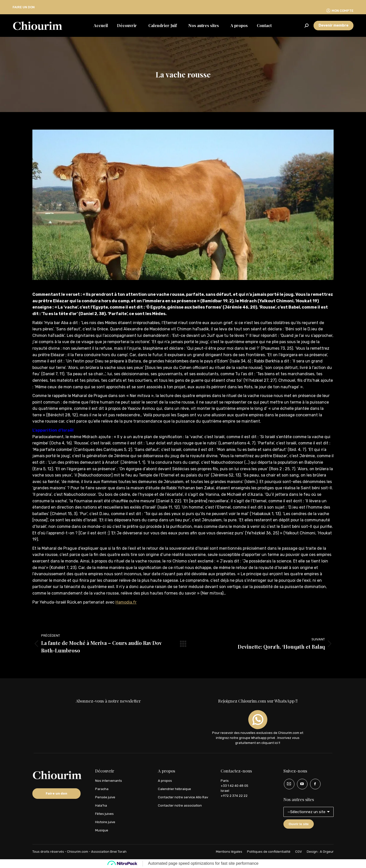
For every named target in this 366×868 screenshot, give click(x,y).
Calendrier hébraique (174, 789)
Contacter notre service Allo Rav (183, 797)
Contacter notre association (180, 805)
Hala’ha (101, 805)
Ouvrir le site (299, 824)
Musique (102, 830)
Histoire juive (105, 822)
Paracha (102, 789)
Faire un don (56, 793)
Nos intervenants (109, 781)
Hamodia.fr (126, 602)
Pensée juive (105, 797)
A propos (165, 781)
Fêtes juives (104, 814)
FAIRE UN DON (24, 7)
